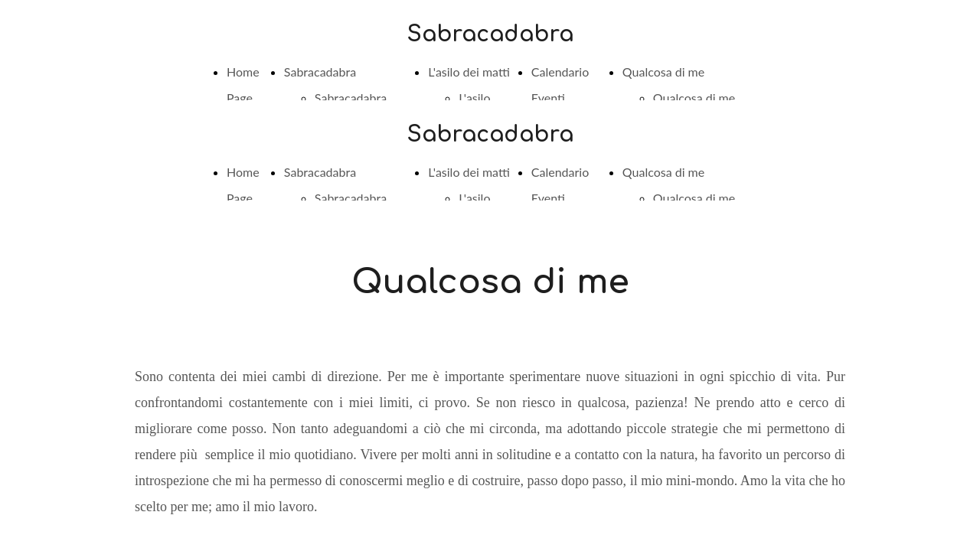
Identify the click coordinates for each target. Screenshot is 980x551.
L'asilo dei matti (469, 72)
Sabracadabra (320, 72)
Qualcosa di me (663, 72)
